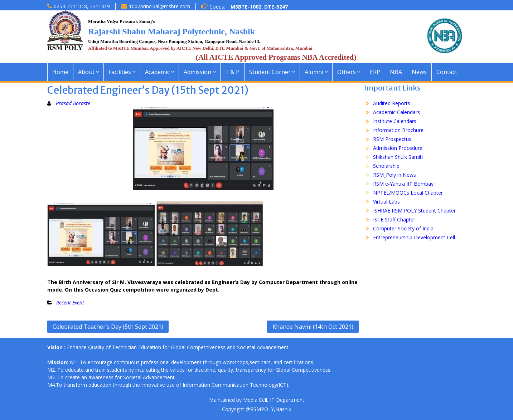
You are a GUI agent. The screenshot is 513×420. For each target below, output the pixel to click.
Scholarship (386, 166)
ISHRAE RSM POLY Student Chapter (414, 211)
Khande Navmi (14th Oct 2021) (313, 327)
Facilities (120, 72)
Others (347, 72)
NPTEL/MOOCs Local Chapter (408, 193)
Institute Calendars (395, 121)
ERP (375, 72)
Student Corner (270, 72)
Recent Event (70, 302)
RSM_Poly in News (395, 175)
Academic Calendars (396, 112)
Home (60, 72)
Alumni (314, 72)
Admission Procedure (398, 148)
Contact (447, 72)
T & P (232, 72)
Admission (197, 72)
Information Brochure (398, 130)
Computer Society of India (403, 228)
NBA (396, 72)
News (419, 72)
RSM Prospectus (392, 139)
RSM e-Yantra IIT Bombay (403, 184)
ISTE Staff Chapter (394, 219)
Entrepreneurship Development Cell (414, 237)
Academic (157, 72)
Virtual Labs (386, 202)
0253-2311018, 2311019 (82, 6)
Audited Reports (392, 103)
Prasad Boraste (73, 103)
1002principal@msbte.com (159, 6)
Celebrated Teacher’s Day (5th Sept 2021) (108, 327)
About (86, 72)
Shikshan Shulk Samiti (398, 157)
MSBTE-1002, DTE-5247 (259, 7)
